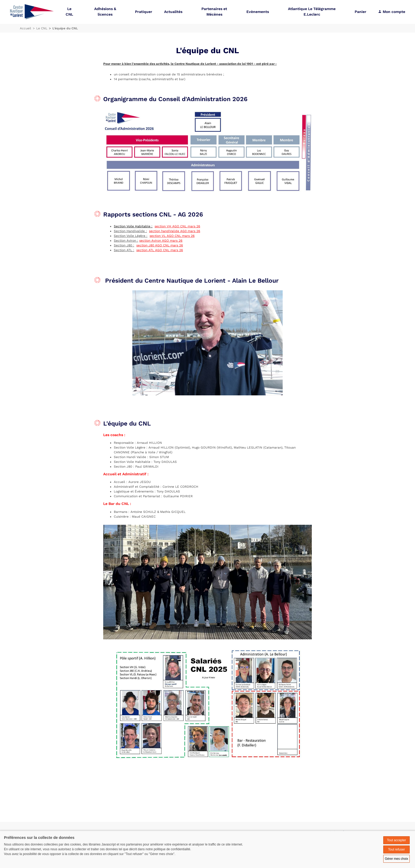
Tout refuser (396, 849)
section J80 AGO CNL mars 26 (160, 245)
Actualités (173, 12)
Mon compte (392, 12)
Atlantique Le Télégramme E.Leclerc (312, 12)
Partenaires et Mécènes (215, 12)
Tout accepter (396, 840)
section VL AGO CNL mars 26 (172, 236)
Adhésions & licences (105, 12)
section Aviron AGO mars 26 (161, 241)
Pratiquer (144, 12)
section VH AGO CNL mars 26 (177, 226)
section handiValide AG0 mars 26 (175, 231)
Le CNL (70, 12)
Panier (360, 12)
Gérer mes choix (396, 859)
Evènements (258, 12)
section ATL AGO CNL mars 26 (160, 250)
